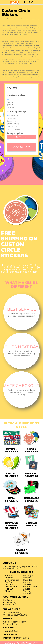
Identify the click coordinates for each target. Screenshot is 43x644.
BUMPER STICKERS (12, 450)
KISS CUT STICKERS (31, 475)
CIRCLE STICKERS (31, 450)
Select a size (17, 95)
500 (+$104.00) (13, 127)
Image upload (16, 133)
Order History (10, 602)
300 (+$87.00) (13, 124)
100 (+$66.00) (13, 118)
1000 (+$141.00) (13, 129)
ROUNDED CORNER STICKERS (12, 525)
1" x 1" (10, 99)
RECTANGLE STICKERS (31, 499)
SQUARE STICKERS (22, 552)
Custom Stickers (21, 572)
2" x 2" (10, 102)
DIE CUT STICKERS (12, 475)
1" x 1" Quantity (17, 112)
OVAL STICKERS (12, 499)
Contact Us (9, 605)
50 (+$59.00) (12, 115)
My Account (9, 600)
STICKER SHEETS (31, 524)
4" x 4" (10, 108)
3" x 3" (10, 105)
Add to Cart (22, 147)
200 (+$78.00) (13, 121)
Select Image (22, 137)
